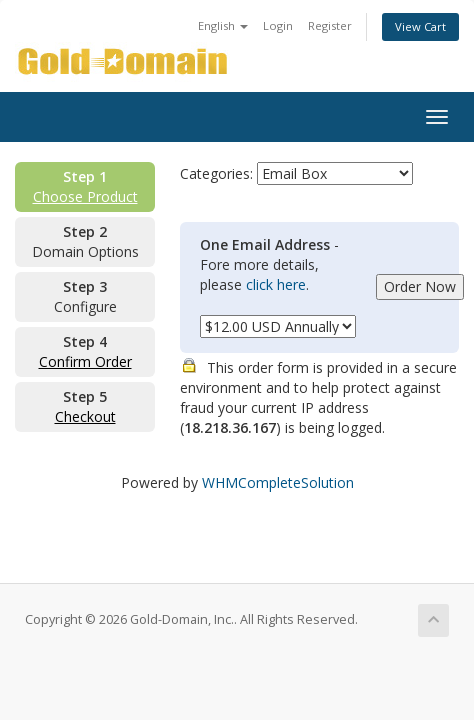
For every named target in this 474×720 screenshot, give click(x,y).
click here (276, 284)
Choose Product (85, 196)
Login (278, 25)
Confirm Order (85, 361)
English (223, 25)
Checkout (85, 416)
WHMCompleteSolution (278, 482)
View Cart (420, 26)
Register (330, 25)
